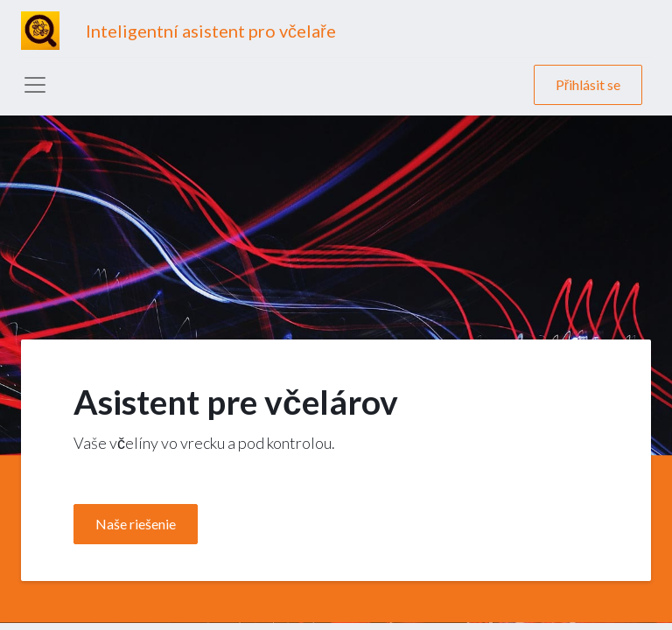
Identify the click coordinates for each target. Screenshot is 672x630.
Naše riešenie (136, 524)
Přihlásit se (588, 84)
